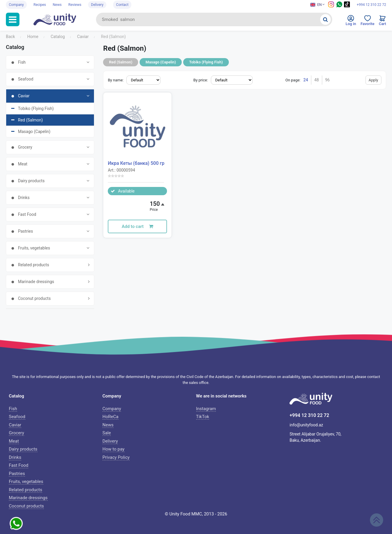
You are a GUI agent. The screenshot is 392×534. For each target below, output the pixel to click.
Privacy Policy (116, 457)
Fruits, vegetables (26, 482)
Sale (107, 433)
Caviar (15, 425)
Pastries (17, 474)
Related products (25, 490)
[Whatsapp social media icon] (339, 6)
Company (16, 5)
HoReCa (110, 417)
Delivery (97, 5)
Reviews (75, 5)
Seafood (17, 417)
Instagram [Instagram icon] (206, 409)
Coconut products (26, 506)
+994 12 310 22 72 (371, 5)
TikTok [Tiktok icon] (203, 417)
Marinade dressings (28, 498)
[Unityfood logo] (58, 19)
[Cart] (382, 22)
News (57, 5)
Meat (14, 441)
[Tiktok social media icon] (347, 6)
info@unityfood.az (306, 425)
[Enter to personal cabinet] (351, 22)
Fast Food (19, 465)
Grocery (16, 433)
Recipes (40, 5)
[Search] (325, 19)
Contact (122, 5)
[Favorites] (367, 22)
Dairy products (23, 449)
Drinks (15, 457)
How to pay (114, 449)
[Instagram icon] (331, 6)
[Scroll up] (377, 520)
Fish (13, 409)
